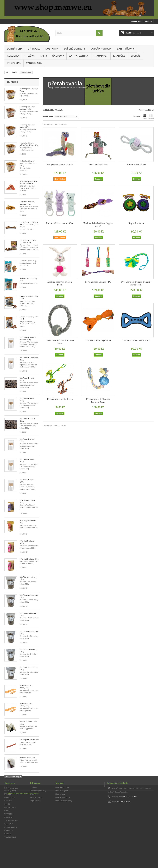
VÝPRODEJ (34, 49)
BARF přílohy (125, 49)
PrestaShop (13, 854)
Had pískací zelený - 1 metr (60, 165)
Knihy (43, 56)
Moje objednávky (62, 800)
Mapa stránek (35, 813)
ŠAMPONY (58, 56)
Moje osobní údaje (63, 810)
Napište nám (136, 21)
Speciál (135, 56)
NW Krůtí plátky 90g (29, 559)
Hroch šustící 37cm (98, 165)
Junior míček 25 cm (136, 165)
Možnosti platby (36, 810)
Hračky (30, 56)
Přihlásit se (148, 21)
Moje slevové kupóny (64, 813)
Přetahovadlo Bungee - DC (98, 282)
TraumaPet (101, 56)
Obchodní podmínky (38, 803)
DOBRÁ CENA (15, 49)
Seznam (151, 117)
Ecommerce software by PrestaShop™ (24, 859)
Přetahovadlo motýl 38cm (98, 341)
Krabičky (119, 56)
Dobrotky (52, 49)
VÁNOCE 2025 (34, 63)
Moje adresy (60, 807)
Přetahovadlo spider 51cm (60, 399)
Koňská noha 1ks (27, 758)
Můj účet (60, 796)
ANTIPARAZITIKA (79, 56)
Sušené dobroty (75, 49)
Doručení (34, 800)
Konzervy (13, 56)
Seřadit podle (48, 116)
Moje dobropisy (62, 803)
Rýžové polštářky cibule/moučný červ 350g (28, 163)
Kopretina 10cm (136, 223)
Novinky (13, 82)
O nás (32, 807)
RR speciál (14, 63)
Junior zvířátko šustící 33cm (60, 223)
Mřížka (145, 117)
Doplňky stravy (101, 49)
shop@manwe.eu (124, 814)
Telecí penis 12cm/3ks (29, 740)
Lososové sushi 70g (28, 261)
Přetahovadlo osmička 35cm (136, 341)
